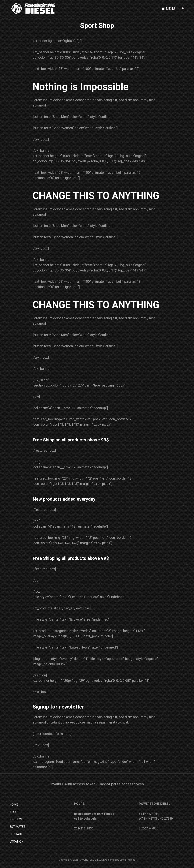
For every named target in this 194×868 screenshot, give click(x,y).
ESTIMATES (17, 826)
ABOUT (14, 811)
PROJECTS (17, 819)
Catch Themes (127, 859)
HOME (14, 804)
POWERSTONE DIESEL (91, 859)
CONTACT (16, 834)
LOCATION (16, 841)
